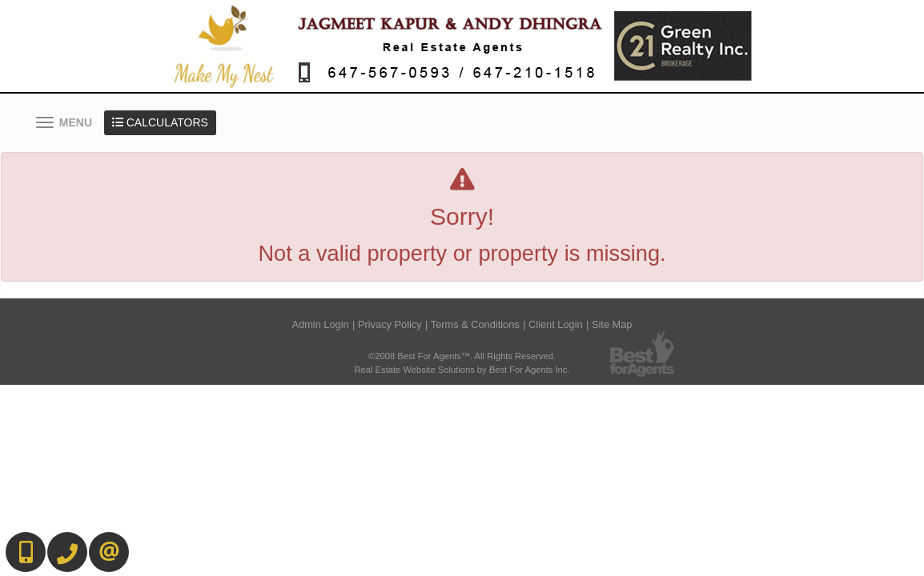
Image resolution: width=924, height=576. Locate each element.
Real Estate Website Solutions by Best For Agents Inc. (462, 370)
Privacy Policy (390, 324)
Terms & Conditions (475, 324)
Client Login (556, 324)
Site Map (612, 324)
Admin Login (321, 324)
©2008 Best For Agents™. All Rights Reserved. (462, 356)
